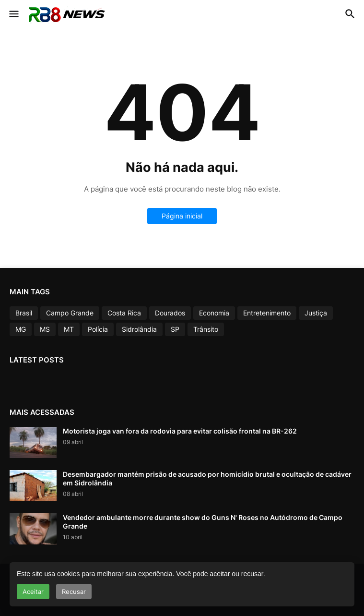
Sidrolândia (139, 329)
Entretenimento (267, 313)
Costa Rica (124, 313)
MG (21, 329)
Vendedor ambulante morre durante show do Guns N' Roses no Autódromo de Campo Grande (203, 522)
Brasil (24, 313)
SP (175, 329)
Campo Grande (70, 313)
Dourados (170, 313)
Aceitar (33, 592)
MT (69, 329)
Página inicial (182, 216)
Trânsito (206, 329)
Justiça (316, 313)
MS (45, 329)
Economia (214, 313)
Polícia (98, 329)
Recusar (74, 592)
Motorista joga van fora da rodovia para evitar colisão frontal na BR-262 (180, 431)
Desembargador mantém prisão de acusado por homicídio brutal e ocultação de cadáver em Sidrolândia (207, 478)
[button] (13, 14)
